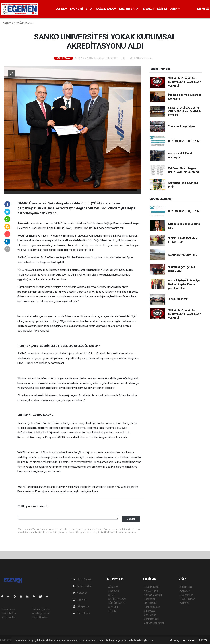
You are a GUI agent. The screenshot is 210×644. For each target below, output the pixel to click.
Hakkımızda (8, 609)
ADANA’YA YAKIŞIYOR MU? (183, 255)
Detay (175, 640)
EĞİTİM (162, 9)
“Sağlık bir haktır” (178, 299)
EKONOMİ (76, 9)
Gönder (131, 519)
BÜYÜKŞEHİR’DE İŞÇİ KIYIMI (184, 141)
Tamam (189, 640)
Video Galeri (82, 586)
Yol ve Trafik (151, 591)
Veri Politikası (9, 617)
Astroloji (184, 603)
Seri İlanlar (150, 615)
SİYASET (149, 9)
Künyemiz (81, 606)
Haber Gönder (40, 617)
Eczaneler (150, 599)
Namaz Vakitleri (153, 595)
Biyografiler (186, 595)
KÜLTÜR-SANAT (130, 9)
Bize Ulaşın (81, 613)
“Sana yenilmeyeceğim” (182, 126)
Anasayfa (8, 23)
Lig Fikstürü (150, 603)
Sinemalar (150, 611)
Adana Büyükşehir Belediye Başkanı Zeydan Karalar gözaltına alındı (184, 284)
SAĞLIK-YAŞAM (106, 9)
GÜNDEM (61, 9)
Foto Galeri (82, 579)
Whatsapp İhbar (41, 613)
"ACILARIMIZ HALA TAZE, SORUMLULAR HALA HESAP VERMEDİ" (184, 82)
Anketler (185, 591)
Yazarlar (80, 593)
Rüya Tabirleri (187, 599)
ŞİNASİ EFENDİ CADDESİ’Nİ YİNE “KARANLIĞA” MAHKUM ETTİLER (185, 112)
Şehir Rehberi (151, 619)
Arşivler (80, 600)
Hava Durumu (152, 587)
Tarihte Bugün (152, 607)
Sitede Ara (186, 587)
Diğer (174, 9)
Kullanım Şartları (41, 609)
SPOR (89, 9)
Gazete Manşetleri (154, 623)
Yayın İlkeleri (9, 613)
